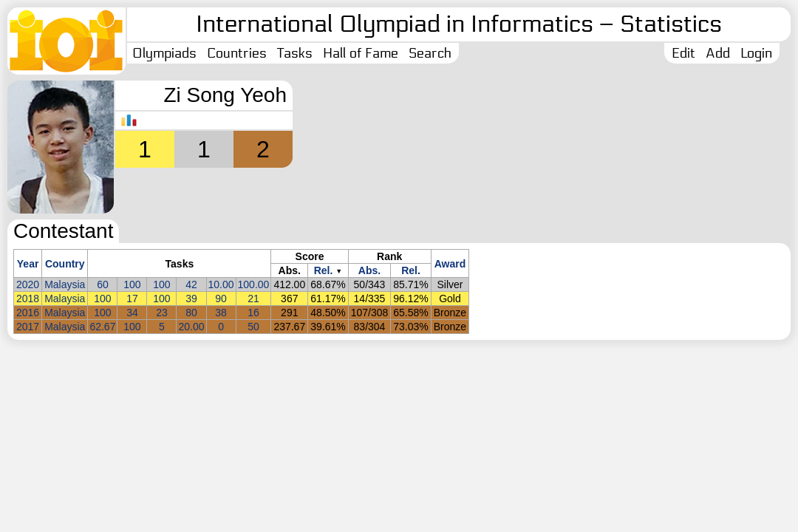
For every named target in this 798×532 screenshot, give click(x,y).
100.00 (254, 284)
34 (132, 313)
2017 (28, 327)
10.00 (221, 284)
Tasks (295, 53)
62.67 (102, 327)
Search (430, 53)
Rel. (324, 270)
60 (103, 284)
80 (191, 313)
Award (450, 264)
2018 (28, 299)
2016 (28, 313)
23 (162, 313)
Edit (683, 53)
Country (65, 264)
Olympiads (164, 53)
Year (28, 264)
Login (756, 53)
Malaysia (65, 284)
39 (191, 299)
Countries (237, 53)
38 (221, 313)
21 (253, 299)
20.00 (191, 327)
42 (191, 284)
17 (132, 299)
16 (253, 313)
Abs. (369, 270)
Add (718, 53)
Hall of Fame (361, 53)
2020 (28, 284)
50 (253, 327)
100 (132, 284)
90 (221, 299)
